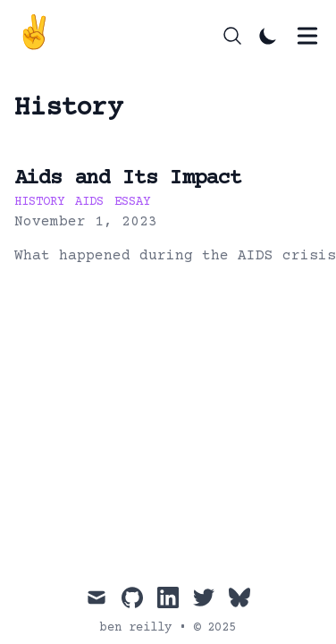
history (39, 202)
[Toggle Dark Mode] (268, 36)
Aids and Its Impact (128, 178)
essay (132, 202)
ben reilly (136, 628)
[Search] (232, 36)
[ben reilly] (40, 36)
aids (89, 202)
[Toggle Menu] (307, 36)
